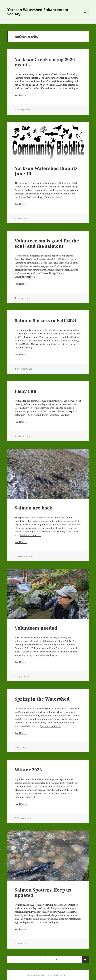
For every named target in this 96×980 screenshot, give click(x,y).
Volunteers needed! (37, 628)
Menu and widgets (85, 15)
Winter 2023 (28, 770)
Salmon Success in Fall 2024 (45, 320)
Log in (65, 975)
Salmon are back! (34, 508)
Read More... (21, 95)
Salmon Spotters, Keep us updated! (43, 892)
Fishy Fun (26, 391)
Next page (85, 959)
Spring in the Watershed (42, 699)
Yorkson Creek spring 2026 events (45, 62)
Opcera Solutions (56, 975)
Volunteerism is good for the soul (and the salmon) (47, 243)
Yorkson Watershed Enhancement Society (38, 12)
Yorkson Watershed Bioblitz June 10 (46, 171)
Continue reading (68, 88)
